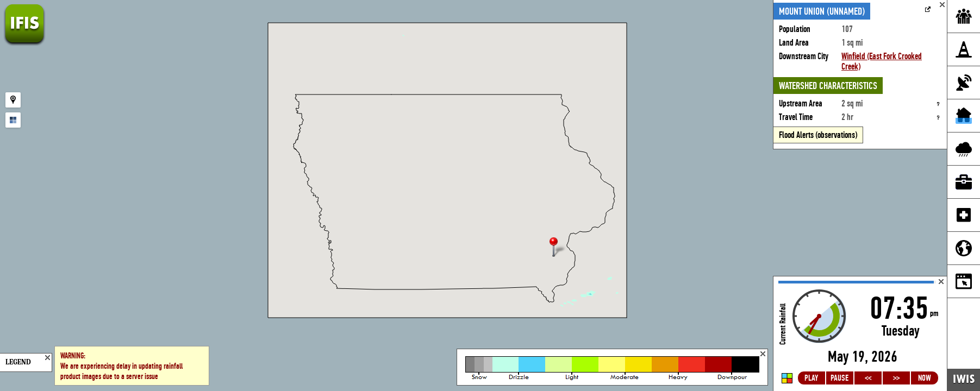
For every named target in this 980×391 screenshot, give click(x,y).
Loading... (860, 334)
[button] (558, 248)
